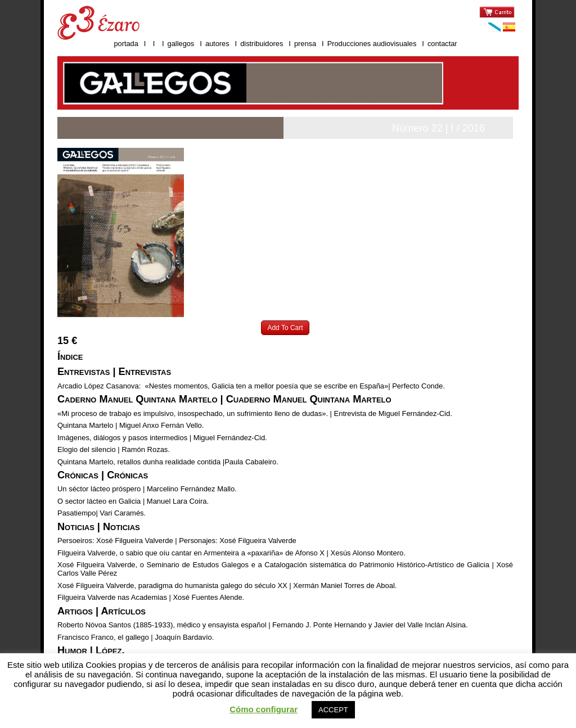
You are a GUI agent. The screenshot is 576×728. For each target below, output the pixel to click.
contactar (442, 44)
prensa (305, 44)
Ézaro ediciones (98, 23)
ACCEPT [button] (333, 710)
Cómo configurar (264, 709)
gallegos (181, 44)
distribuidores (262, 44)
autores (217, 44)
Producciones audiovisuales (373, 44)
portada (126, 44)
